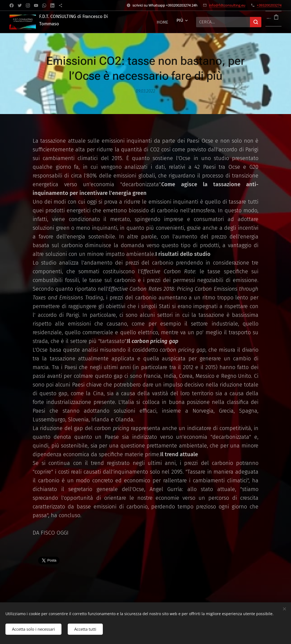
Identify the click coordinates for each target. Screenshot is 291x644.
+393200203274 (269, 5)
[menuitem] (162, 22)
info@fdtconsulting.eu (227, 5)
